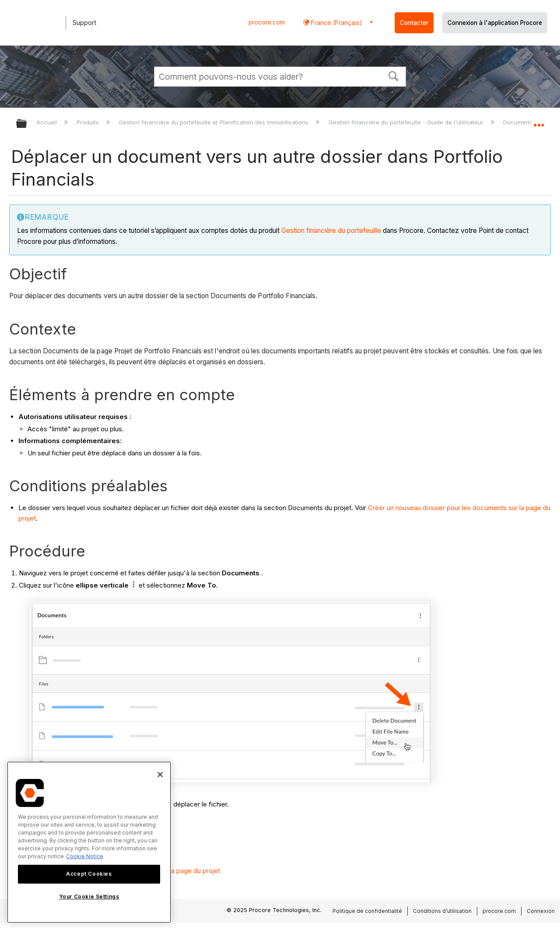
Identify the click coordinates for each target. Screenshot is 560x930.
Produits (89, 122)
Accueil (47, 122)
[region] (89, 842)
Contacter (414, 23)
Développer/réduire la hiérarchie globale (27, 124)
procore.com (267, 22)
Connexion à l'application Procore (495, 23)
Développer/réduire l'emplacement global (539, 121)
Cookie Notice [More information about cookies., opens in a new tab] (85, 856)
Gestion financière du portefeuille (331, 231)
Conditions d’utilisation (442, 911)
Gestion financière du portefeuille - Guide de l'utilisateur (407, 122)
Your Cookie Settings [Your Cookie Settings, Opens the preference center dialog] (89, 897)
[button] (394, 75)
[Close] (160, 775)
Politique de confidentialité (367, 911)
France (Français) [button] (336, 23)
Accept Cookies (89, 874)
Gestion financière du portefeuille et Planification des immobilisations (214, 122)
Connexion (541, 911)
